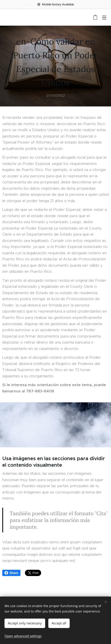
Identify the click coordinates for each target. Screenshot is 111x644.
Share (11, 573)
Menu (104, 18)
